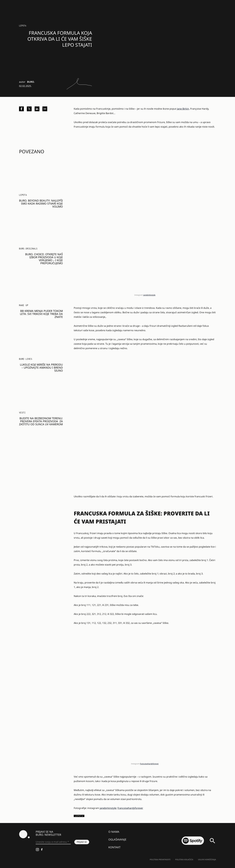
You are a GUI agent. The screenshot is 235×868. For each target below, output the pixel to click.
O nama (114, 832)
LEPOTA (23, 26)
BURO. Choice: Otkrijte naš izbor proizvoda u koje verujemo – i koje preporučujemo (44, 259)
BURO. (31, 82)
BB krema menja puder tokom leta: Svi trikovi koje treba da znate (41, 314)
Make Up (24, 305)
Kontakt (114, 847)
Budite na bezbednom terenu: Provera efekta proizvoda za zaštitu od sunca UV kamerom (41, 421)
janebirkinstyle (149, 295)
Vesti (22, 413)
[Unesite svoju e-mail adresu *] (53, 842)
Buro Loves (26, 359)
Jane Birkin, (183, 109)
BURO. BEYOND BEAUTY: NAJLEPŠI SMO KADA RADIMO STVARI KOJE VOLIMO (41, 204)
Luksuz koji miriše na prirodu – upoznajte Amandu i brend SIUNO (41, 368)
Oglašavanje (117, 839)
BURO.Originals (28, 249)
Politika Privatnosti (160, 860)
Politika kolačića (184, 860)
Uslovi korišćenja (207, 860)
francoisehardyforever (149, 764)
